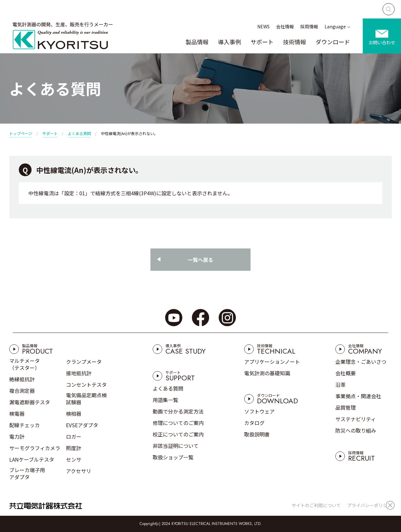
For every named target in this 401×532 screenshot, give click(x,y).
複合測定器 (22, 391)
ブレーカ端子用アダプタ (27, 473)
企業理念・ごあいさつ (361, 362)
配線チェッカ (25, 425)
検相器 (74, 413)
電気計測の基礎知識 (267, 373)
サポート (262, 42)
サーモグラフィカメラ (35, 448)
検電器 (17, 413)
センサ (74, 459)
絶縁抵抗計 (22, 379)
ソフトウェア (259, 411)
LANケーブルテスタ (32, 459)
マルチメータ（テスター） (25, 364)
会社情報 (285, 26)
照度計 (74, 448)
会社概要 (346, 373)
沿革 (340, 385)
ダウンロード (333, 42)
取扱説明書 (257, 434)
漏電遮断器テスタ (30, 402)
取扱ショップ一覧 (173, 457)
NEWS (263, 26)
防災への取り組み (356, 430)
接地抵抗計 (79, 373)
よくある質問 (79, 133)
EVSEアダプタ (82, 425)
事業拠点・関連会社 (358, 396)
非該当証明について (176, 446)
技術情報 (295, 42)
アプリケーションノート (272, 362)
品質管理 (346, 407)
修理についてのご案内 (178, 423)
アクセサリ (79, 471)
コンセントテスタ (86, 385)
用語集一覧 (165, 400)
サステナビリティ (356, 419)
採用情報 (309, 26)
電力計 (17, 436)
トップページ (21, 133)
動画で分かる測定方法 (178, 411)
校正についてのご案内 (178, 434)
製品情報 (197, 42)
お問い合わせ (382, 42)
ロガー (74, 436)
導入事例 (230, 42)
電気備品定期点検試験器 (86, 399)
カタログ (254, 423)
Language (335, 26)
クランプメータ (84, 362)
